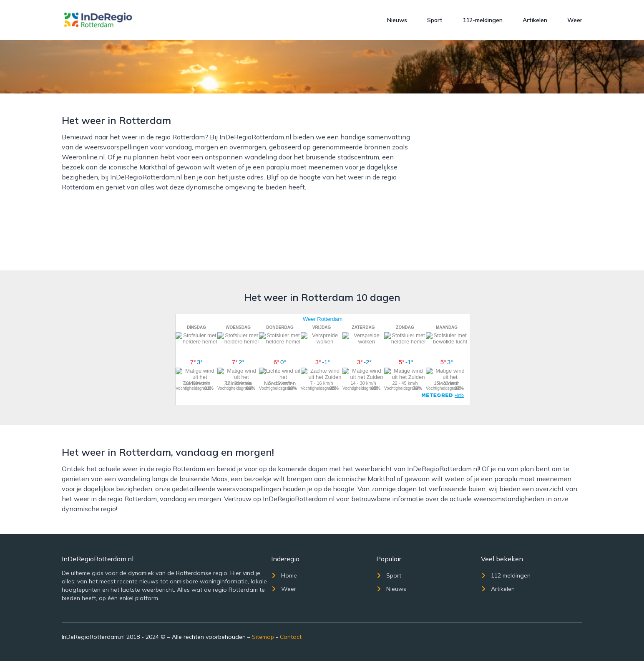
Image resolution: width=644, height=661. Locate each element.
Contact (291, 637)
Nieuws (397, 20)
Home (284, 575)
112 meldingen (506, 575)
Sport (435, 20)
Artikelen (535, 20)
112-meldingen (483, 20)
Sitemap (263, 637)
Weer (575, 20)
